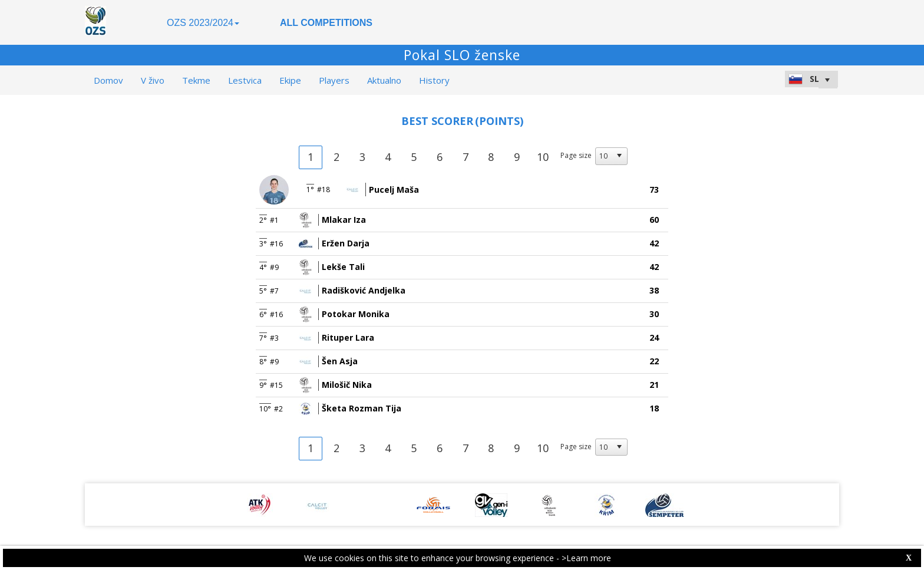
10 (543, 157)
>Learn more (586, 558)
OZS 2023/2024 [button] (203, 23)
